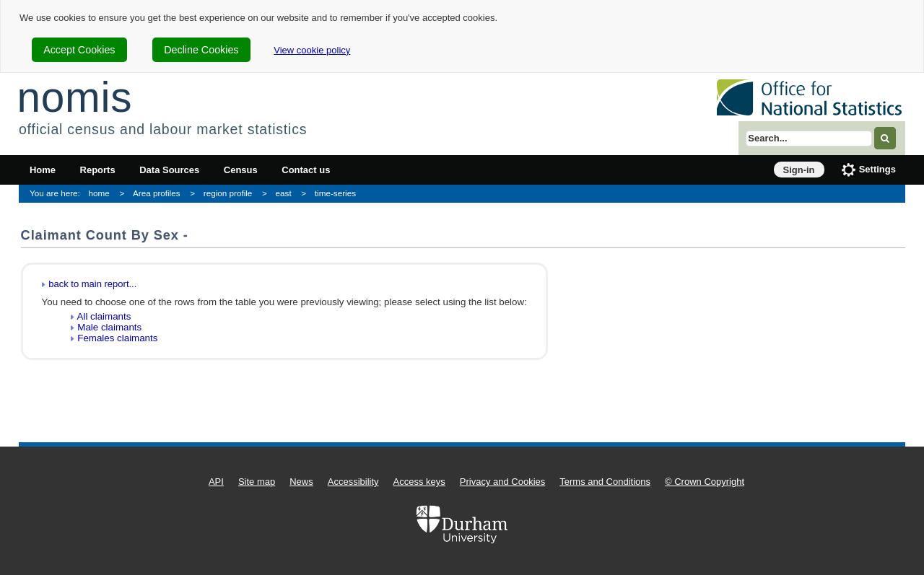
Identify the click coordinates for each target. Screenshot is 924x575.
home (99, 193)
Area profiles (157, 193)
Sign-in (799, 170)
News (301, 482)
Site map (257, 482)
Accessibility (353, 482)
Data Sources (169, 170)
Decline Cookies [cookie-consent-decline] (201, 50)
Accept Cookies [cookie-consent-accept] (79, 50)
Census (241, 170)
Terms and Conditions (605, 482)
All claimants (104, 316)
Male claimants (109, 327)
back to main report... (92, 284)
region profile (228, 193)
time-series (335, 193)
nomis (74, 97)
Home (43, 170)
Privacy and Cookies (503, 482)
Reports (98, 170)
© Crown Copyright (705, 482)
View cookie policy (312, 50)
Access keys (419, 482)
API (216, 482)
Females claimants (117, 338)
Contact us (306, 170)
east (284, 193)
